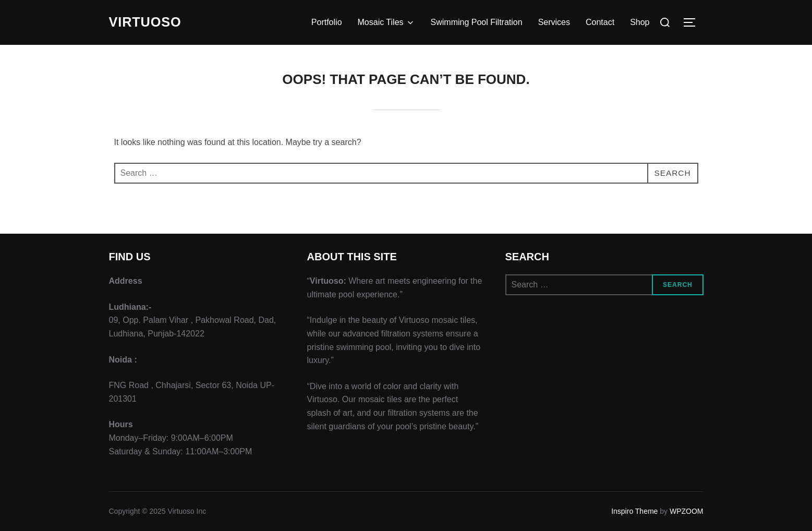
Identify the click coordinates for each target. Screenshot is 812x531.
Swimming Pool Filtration (477, 22)
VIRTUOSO (147, 22)
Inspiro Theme (634, 511)
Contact (600, 22)
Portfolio (327, 22)
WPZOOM (687, 511)
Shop (640, 22)
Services (554, 22)
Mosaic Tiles (386, 22)
